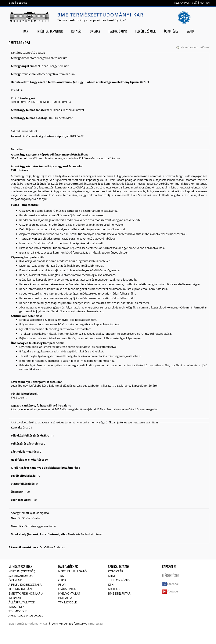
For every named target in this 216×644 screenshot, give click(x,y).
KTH (111, 585)
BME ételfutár (119, 593)
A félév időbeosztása (25, 585)
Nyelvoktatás (69, 593)
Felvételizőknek (145, 31)
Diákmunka (67, 589)
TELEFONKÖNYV (184, 3)
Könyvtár (116, 571)
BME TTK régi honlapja (26, 593)
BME (12, 3)
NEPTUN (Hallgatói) (73, 571)
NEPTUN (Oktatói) (22, 571)
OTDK (62, 580)
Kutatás (76, 31)
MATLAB (114, 589)
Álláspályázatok (22, 602)
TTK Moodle (18, 611)
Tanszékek (17, 607)
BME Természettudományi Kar (100, 15)
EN (208, 3)
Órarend (15, 580)
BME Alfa (65, 598)
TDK (61, 576)
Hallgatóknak (118, 31)
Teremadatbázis (21, 589)
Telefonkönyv (119, 580)
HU (202, 3)
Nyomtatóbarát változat (193, 47)
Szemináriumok (21, 576)
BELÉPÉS (22, 3)
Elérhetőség (171, 576)
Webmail (15, 598)
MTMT (112, 576)
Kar (26, 31)
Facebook (173, 584)
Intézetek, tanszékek (50, 31)
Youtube (172, 591)
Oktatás (95, 31)
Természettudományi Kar (31, 624)
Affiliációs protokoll (26, 616)
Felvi (62, 585)
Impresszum (97, 624)
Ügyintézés (171, 31)
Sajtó (190, 31)
